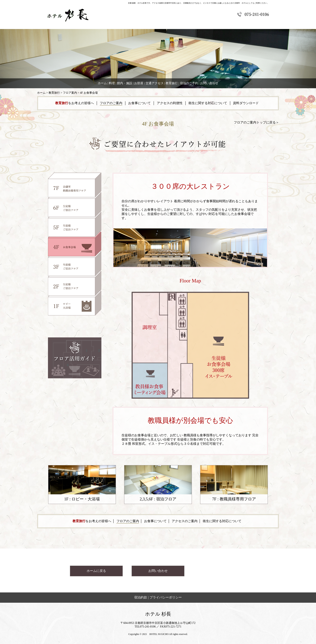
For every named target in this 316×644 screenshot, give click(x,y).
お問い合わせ (209, 83)
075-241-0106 (148, 627)
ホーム (102, 83)
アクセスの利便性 (170, 103)
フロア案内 (70, 93)
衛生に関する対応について (208, 103)
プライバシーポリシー (166, 597)
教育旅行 (172, 83)
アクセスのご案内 (185, 521)
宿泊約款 (141, 597)
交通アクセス (155, 83)
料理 (112, 83)
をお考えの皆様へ (75, 103)
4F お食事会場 (89, 93)
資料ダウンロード (246, 103)
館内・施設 (125, 83)
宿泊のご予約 (189, 83)
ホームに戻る (96, 571)
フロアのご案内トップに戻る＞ (256, 122)
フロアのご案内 (111, 103)
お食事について (139, 103)
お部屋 (139, 83)
